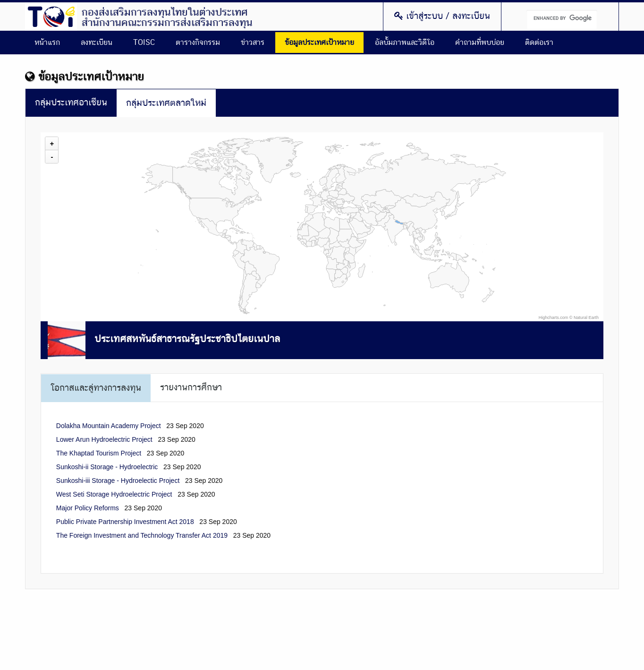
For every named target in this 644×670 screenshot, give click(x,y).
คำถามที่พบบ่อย (480, 43)
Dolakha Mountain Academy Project (109, 426)
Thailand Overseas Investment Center (51, 17)
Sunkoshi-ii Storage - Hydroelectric (107, 467)
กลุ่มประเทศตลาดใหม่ (166, 103)
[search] (562, 19)
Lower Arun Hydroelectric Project (104, 439)
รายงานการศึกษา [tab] (191, 388)
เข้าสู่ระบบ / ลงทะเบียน (442, 16)
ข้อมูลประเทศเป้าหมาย (319, 43)
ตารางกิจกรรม (198, 43)
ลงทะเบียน (97, 43)
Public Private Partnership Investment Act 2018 (125, 522)
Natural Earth (586, 318)
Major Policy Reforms (88, 508)
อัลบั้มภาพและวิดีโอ (405, 43)
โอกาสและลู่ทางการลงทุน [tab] (96, 388)
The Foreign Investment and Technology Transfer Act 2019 (142, 535)
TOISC (144, 43)
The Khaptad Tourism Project (99, 453)
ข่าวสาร (253, 43)
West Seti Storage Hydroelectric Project (114, 494)
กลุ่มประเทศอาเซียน (71, 103)
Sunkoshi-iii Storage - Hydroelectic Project (118, 481)
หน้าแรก (47, 43)
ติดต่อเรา (539, 43)
